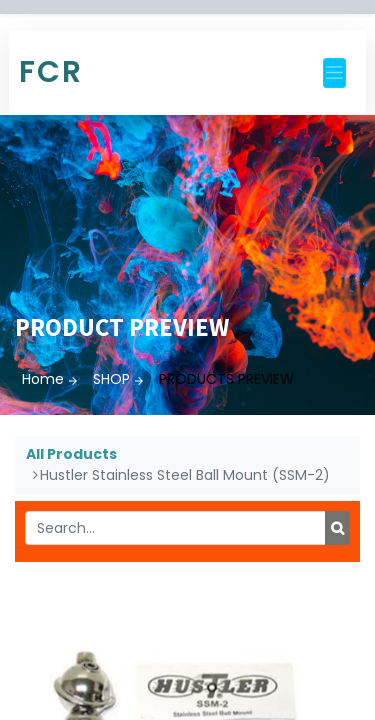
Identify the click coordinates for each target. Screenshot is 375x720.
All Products (71, 454)
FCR (51, 72)
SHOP (111, 379)
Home (43, 379)
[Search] (337, 528)
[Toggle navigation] (334, 73)
